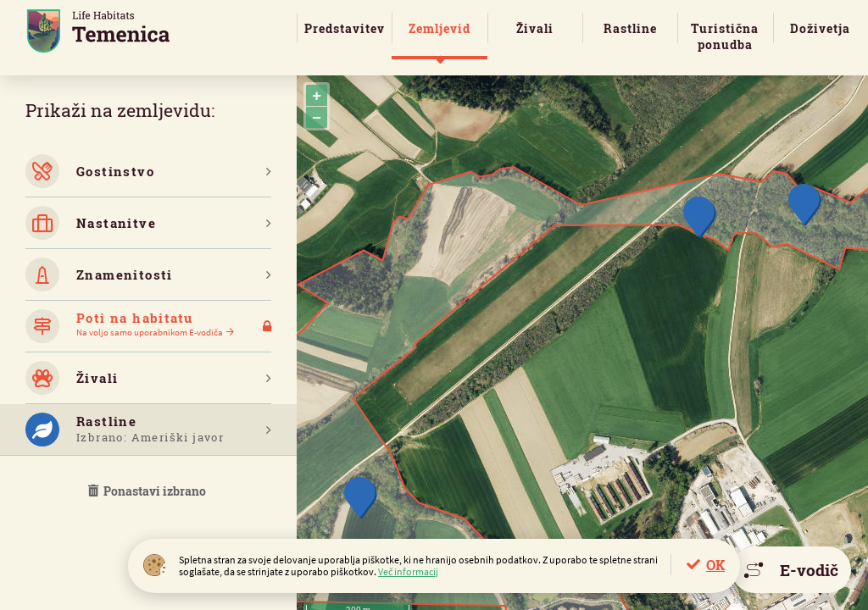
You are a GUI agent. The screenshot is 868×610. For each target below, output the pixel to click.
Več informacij (408, 571)
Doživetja (820, 28)
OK (715, 565)
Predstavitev (345, 28)
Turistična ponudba (725, 36)
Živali (535, 28)
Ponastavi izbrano (148, 491)
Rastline (630, 28)
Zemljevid (440, 28)
